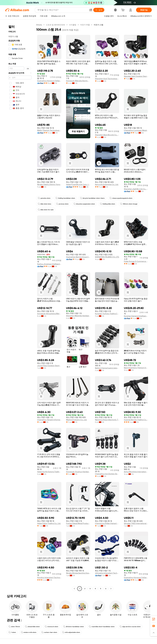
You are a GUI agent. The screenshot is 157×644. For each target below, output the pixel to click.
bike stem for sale (46, 210)
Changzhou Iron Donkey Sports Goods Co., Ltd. (107, 474)
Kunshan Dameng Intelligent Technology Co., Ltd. (136, 316)
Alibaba (39, 25)
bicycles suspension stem (84, 204)
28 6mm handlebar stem (74, 627)
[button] (91, 10)
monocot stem (51, 627)
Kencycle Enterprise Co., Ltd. (107, 184)
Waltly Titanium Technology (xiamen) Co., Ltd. (49, 130)
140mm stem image (129, 204)
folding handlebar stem (65, 198)
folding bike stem (108, 204)
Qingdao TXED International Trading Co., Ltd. (136, 523)
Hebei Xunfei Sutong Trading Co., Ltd (49, 472)
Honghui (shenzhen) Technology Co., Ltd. (49, 577)
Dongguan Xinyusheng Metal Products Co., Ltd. (49, 314)
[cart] (123, 10)
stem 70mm (14, 627)
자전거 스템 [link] (98, 25)
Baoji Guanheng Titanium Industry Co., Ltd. (136, 368)
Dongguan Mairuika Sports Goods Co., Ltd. (78, 81)
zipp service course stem (130, 627)
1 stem (12, 632)
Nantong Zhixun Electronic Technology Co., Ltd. (107, 420)
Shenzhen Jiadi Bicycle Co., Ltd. (136, 189)
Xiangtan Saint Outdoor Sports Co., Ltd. (136, 76)
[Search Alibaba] (62, 10)
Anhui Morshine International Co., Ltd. (136, 472)
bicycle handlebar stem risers (92, 198)
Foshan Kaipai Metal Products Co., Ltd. (78, 523)
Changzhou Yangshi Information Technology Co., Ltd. (49, 420)
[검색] (99, 10)
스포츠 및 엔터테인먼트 (55, 25)
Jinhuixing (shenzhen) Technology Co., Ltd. (107, 573)
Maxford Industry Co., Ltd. (76, 420)
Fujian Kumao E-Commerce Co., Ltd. (136, 261)
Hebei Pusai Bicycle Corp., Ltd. (78, 184)
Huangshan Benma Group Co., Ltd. (78, 257)
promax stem (62, 204)
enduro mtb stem (29, 632)
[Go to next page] (111, 589)
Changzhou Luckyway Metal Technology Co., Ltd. (136, 130)
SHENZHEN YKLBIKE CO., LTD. (107, 257)
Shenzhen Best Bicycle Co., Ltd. (107, 135)
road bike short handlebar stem (102, 627)
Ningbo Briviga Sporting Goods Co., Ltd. (78, 573)
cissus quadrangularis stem (121, 198)
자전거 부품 (85, 25)
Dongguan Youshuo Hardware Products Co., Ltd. (78, 472)
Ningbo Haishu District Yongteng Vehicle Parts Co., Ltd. (49, 184)
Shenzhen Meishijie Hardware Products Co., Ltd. (78, 316)
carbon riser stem (49, 632)
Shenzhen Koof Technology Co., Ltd (107, 79)
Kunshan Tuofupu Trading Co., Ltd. (107, 314)
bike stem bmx (44, 204)
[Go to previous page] (74, 589)
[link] (154, 619)
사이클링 (73, 25)
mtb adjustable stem (71, 632)
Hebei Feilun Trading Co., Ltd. (49, 523)
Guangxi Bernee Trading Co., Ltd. (136, 420)
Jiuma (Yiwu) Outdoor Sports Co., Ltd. (49, 366)
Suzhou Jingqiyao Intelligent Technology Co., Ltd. (49, 264)
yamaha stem (44, 198)
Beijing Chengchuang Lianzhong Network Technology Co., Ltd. (107, 368)
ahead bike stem (32, 627)
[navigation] (20, 307)
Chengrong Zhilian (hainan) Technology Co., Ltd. (107, 523)
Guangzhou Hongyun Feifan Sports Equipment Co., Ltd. (49, 81)
